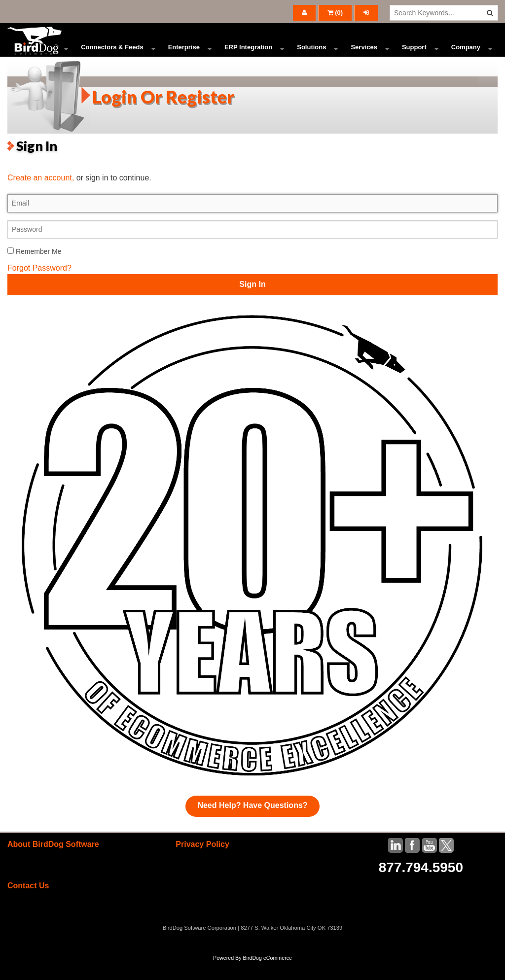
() (335, 13)
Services (364, 56)
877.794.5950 (421, 886)
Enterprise (184, 56)
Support (414, 56)
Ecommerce (38, 56)
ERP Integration (248, 56)
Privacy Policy (202, 862)
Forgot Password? (39, 286)
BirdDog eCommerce (267, 976)
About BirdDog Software (53, 862)
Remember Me (34, 269)
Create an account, (41, 196)
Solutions (311, 56)
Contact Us (28, 904)
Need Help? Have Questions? (252, 823)
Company (466, 56)
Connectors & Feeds (112, 56)
